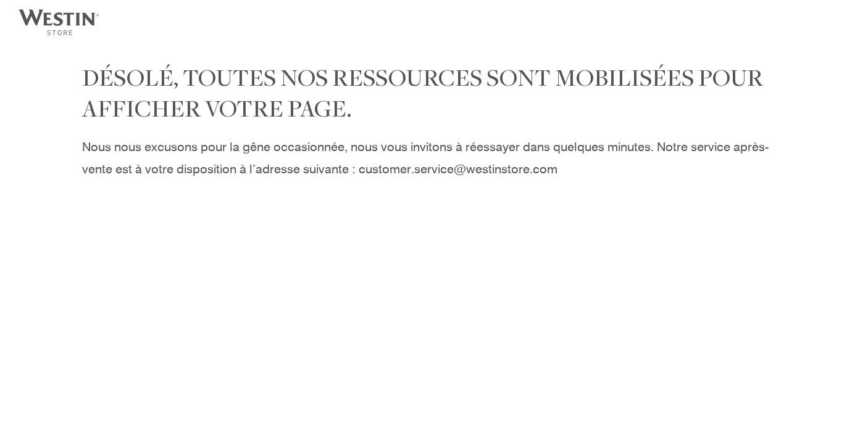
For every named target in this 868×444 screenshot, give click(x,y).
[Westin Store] (60, 22)
